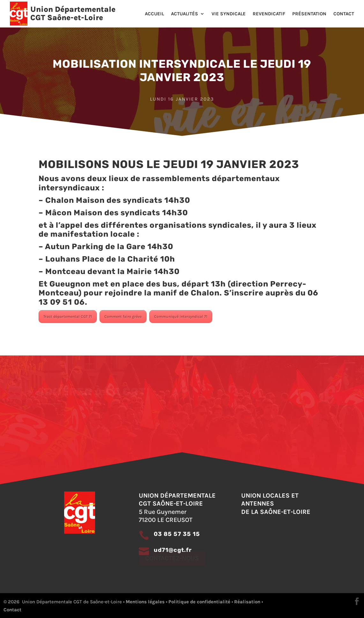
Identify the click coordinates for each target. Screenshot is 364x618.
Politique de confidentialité (199, 602)
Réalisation (247, 602)
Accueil (154, 14)
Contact (344, 14)
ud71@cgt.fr (173, 550)
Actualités (185, 14)
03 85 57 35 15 (177, 534)
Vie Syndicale (229, 14)
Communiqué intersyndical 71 (181, 317)
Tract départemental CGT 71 (68, 317)
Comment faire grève (123, 317)
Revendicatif (269, 14)
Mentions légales (145, 602)
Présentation (309, 14)
